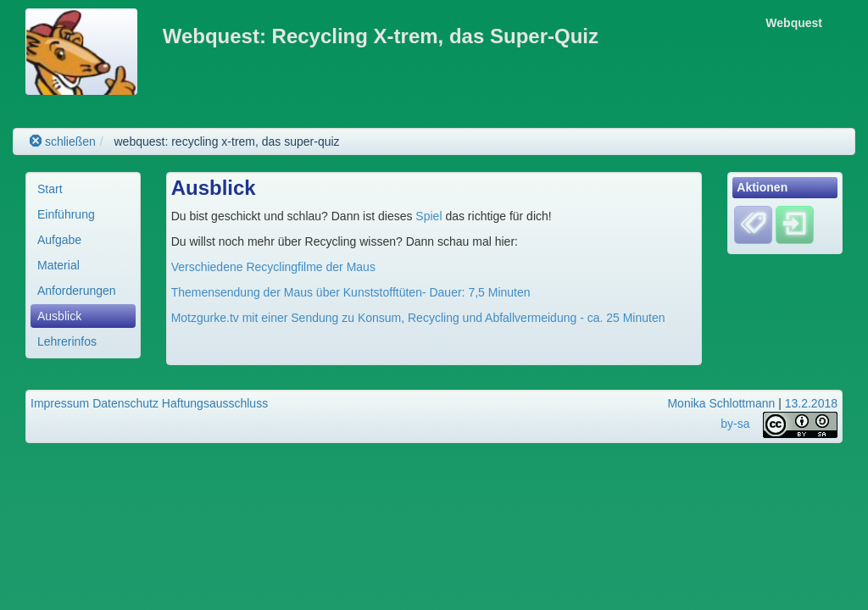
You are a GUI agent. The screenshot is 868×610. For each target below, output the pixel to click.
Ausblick (59, 316)
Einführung (66, 214)
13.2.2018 (811, 403)
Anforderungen (77, 291)
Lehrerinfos (67, 341)
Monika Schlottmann (721, 403)
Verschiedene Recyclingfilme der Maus (273, 267)
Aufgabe (59, 240)
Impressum (60, 403)
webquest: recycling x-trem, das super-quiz (226, 141)
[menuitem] (83, 189)
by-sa (735, 424)
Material (58, 265)
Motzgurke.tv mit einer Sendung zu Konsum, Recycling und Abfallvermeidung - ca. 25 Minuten (418, 318)
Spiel (427, 216)
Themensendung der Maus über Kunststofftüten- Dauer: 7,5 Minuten (351, 292)
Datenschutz (125, 403)
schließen (63, 141)
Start (50, 189)
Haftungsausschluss (215, 403)
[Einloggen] (795, 225)
